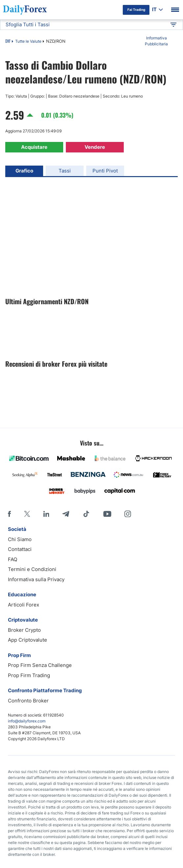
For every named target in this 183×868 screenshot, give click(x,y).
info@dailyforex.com (27, 721)
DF (8, 42)
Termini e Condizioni (32, 569)
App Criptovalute (27, 640)
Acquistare (34, 147)
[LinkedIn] (46, 514)
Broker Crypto (24, 630)
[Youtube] (107, 514)
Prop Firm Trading (29, 675)
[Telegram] (66, 514)
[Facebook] (9, 514)
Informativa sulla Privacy (36, 579)
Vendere (95, 147)
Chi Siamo (20, 539)
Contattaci (20, 549)
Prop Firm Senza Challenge (40, 665)
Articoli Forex (24, 605)
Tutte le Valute (28, 41)
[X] (27, 514)
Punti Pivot (105, 171)
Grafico (24, 171)
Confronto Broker (28, 701)
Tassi (65, 171)
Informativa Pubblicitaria (156, 41)
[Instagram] (128, 514)
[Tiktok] (86, 514)
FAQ (13, 559)
